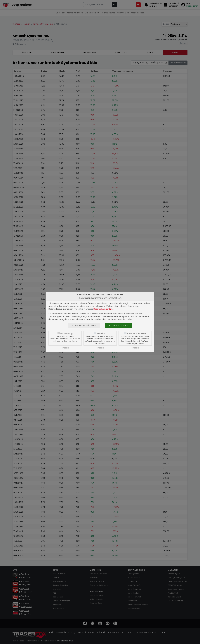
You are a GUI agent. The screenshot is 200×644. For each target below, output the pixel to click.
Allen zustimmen (119, 326)
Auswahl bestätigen (84, 326)
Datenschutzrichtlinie (104, 309)
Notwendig (66, 333)
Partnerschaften (136, 333)
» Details (65, 348)
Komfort (101, 333)
